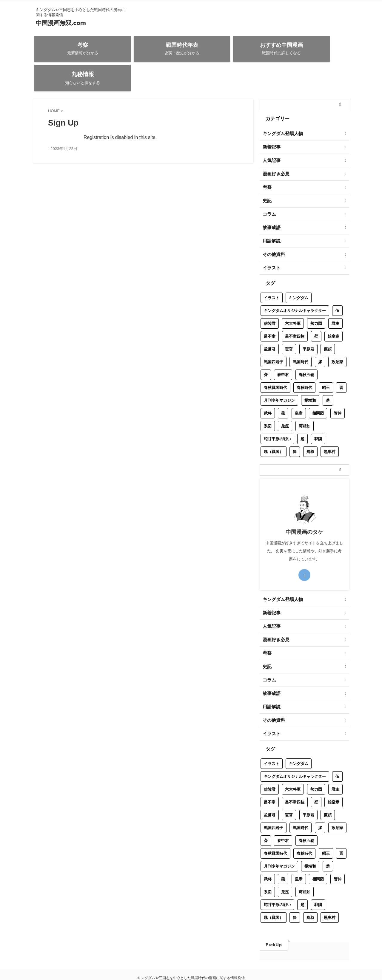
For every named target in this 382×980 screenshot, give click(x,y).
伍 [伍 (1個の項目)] (337, 285)
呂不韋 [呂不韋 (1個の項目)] (270, 311)
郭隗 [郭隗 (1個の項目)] (318, 413)
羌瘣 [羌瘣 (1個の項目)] (285, 400)
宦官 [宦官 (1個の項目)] (289, 323)
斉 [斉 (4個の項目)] (266, 349)
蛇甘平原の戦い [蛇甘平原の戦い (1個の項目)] (277, 413)
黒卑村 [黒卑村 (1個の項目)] (330, 426)
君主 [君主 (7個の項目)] (335, 298)
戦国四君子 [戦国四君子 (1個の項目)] (274, 336)
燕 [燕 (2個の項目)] (283, 388)
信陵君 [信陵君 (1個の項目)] (270, 298)
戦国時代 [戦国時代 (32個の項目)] (301, 336)
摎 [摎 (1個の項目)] (320, 336)
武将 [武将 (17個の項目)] (268, 388)
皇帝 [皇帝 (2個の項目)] (299, 388)
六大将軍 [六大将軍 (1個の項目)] (293, 298)
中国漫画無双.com (61, 23)
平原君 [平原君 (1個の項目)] (308, 323)
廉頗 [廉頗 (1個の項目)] (328, 323)
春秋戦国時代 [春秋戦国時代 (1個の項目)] (275, 362)
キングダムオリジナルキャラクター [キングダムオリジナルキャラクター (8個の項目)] (295, 285)
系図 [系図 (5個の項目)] (268, 400)
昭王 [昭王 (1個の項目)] (326, 362)
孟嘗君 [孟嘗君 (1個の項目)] (270, 323)
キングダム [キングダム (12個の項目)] (299, 272)
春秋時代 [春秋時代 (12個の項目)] (304, 362)
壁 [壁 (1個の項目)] (316, 311)
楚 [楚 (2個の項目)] (328, 375)
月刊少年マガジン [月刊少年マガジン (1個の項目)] (279, 375)
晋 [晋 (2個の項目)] (341, 362)
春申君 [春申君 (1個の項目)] (283, 349)
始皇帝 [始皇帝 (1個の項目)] (334, 311)
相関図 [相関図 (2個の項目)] (318, 388)
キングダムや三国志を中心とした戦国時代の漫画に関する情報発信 (191, 952)
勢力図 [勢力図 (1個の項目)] (316, 298)
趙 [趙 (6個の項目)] (302, 413)
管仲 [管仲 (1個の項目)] (338, 388)
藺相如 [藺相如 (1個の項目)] (305, 400)
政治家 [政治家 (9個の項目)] (337, 336)
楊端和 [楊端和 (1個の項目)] (310, 375)
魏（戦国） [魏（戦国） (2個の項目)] (274, 426)
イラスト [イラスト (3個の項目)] (272, 272)
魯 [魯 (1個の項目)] (295, 426)
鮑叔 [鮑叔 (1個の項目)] (310, 426)
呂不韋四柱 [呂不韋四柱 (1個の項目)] (295, 311)
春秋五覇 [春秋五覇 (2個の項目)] (306, 349)
